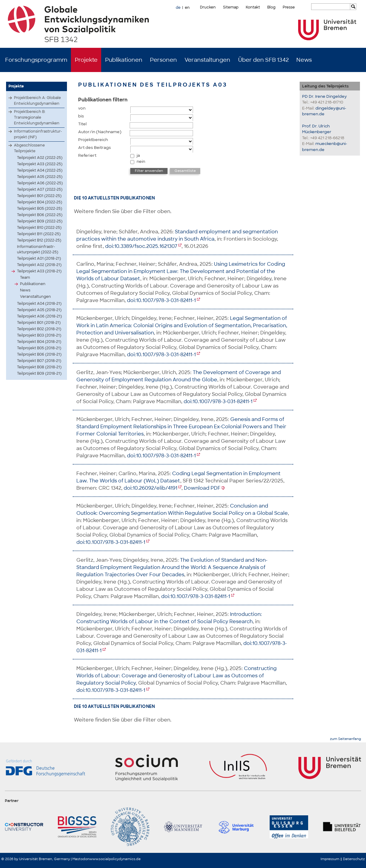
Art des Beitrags (95, 148)
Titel (82, 124)
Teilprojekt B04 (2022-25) (40, 202)
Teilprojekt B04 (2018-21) (39, 342)
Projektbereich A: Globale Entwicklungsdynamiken (37, 101)
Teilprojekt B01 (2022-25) (39, 196)
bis (81, 116)
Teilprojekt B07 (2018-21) (39, 361)
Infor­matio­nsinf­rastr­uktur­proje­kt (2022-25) (38, 249)
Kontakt (253, 7)
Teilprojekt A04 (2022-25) (40, 170)
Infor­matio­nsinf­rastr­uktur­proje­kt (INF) (38, 134)
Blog (271, 7)
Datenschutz (354, 859)
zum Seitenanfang (346, 739)
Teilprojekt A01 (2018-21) (39, 258)
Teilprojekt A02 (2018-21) (39, 265)
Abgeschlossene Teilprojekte (29, 148)
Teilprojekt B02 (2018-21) (39, 329)
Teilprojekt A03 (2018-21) (39, 271)
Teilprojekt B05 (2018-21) (39, 348)
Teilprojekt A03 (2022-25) (40, 164)
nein (141, 161)
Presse (289, 7)
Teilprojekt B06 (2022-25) (40, 215)
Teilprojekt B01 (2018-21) (39, 323)
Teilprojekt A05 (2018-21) (39, 310)
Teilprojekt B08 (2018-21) (39, 367)
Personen (163, 60)
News (304, 60)
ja (138, 155)
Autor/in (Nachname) (100, 132)
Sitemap (231, 7)
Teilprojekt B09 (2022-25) (40, 221)
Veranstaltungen (207, 60)
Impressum (330, 859)
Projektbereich (93, 140)
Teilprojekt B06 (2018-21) (39, 354)
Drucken (208, 7)
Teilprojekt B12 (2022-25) (39, 240)
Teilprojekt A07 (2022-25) (40, 189)
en (187, 8)
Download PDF (202, 488)
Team (25, 278)
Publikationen (124, 60)
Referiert (87, 155)
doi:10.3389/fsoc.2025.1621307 (141, 246)
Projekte (86, 60)
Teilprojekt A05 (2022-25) (40, 177)
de (178, 8)
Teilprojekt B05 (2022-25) (40, 209)
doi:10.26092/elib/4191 (150, 488)
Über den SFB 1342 (263, 60)
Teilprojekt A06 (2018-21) (39, 316)
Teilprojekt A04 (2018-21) (39, 304)
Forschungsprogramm (36, 60)
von (82, 108)
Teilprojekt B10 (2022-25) (39, 228)
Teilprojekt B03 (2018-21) (39, 335)
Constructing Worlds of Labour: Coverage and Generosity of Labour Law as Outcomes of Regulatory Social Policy (176, 676)
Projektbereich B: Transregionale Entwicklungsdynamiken (37, 117)
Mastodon (81, 859)
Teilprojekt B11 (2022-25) (39, 234)
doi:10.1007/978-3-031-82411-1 (161, 300)
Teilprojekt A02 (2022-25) (40, 158)
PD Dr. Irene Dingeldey (324, 96)
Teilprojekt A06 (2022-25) (40, 183)
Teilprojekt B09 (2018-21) (39, 373)
